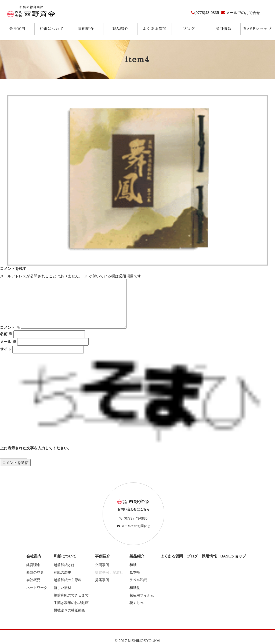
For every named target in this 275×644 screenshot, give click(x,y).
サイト (6, 349)
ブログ (189, 29)
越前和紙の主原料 (68, 580)
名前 (6, 334)
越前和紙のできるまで (71, 595)
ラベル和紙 (138, 580)
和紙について (52, 29)
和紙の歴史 (62, 573)
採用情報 (223, 29)
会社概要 (33, 580)
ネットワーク (37, 588)
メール (8, 342)
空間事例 (102, 565)
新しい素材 (62, 588)
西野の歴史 (35, 573)
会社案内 (17, 29)
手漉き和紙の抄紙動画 (71, 603)
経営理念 (33, 565)
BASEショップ (258, 29)
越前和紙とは (64, 565)
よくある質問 (155, 29)
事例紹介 (86, 29)
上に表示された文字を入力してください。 (36, 448)
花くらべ (136, 603)
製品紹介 (120, 29)
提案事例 (102, 580)
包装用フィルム (142, 595)
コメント (10, 327)
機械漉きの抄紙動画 (69, 610)
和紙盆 (135, 588)
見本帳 (135, 573)
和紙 (133, 565)
